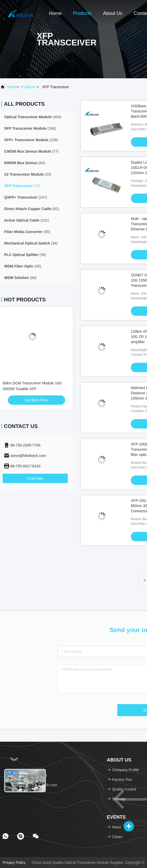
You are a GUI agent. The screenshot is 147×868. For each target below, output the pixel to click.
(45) (23, 266)
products (28, 87)
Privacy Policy (14, 863)
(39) (25, 255)
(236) (31, 140)
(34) (31, 243)
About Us (113, 13)
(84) (20, 278)
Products (82, 13)
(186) (30, 128)
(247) (26, 197)
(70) (22, 186)
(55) (27, 232)
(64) (24, 163)
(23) (28, 174)
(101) (27, 220)
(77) (31, 151)
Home (55, 13)
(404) (33, 117)
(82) (32, 209)
